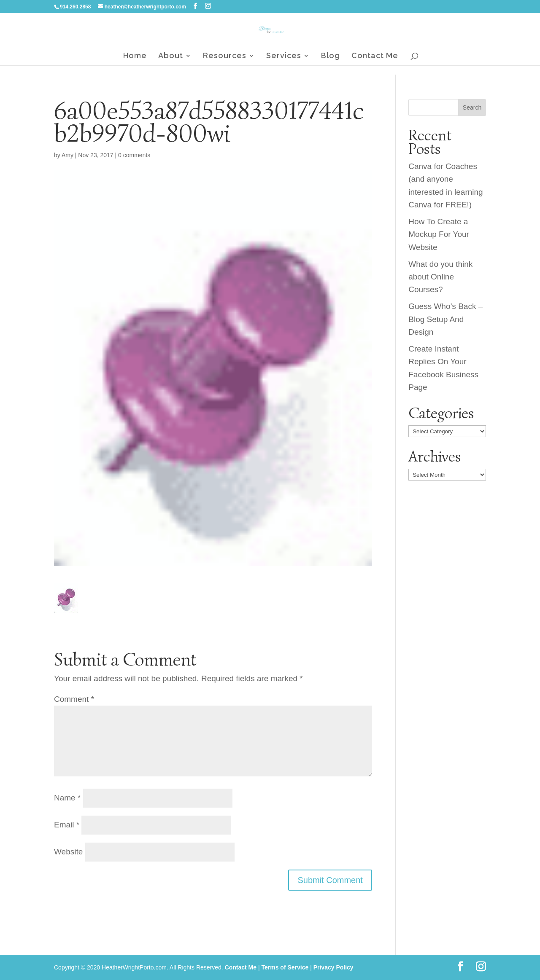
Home (135, 56)
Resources (225, 56)
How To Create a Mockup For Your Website (439, 234)
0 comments (134, 155)
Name (67, 798)
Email (67, 825)
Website (68, 852)
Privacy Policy (333, 967)
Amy (67, 155)
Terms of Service (285, 967)
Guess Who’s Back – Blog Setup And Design (445, 319)
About (171, 56)
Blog (331, 56)
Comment (74, 699)
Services (284, 56)
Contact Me (375, 56)
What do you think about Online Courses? (440, 277)
